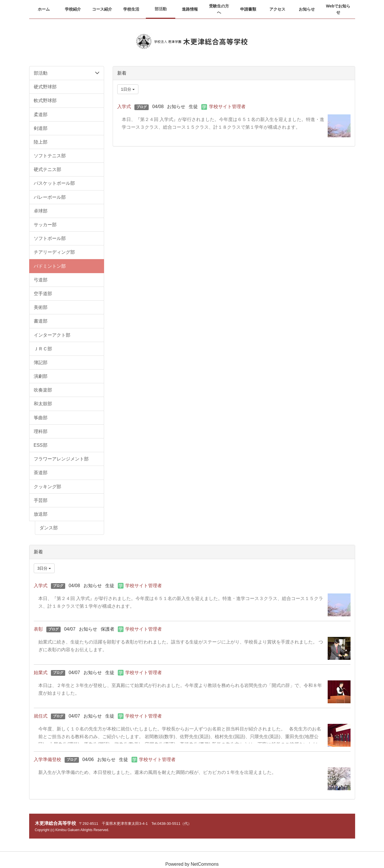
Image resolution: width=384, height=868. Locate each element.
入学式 (124, 107)
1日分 (128, 89)
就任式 (41, 716)
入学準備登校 (47, 759)
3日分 (44, 568)
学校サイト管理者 (227, 107)
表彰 (38, 629)
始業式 (41, 673)
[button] (73, 9)
